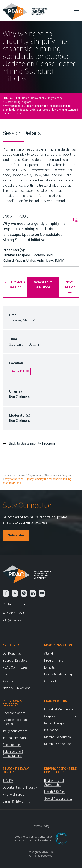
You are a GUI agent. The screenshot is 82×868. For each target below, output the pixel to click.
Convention (38, 98)
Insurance (51, 730)
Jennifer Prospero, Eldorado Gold (28, 255)
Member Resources (58, 737)
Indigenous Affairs (15, 731)
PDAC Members (56, 701)
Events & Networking (58, 674)
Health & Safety (54, 792)
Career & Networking (16, 801)
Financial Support (14, 795)
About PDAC (12, 645)
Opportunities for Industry (20, 787)
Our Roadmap (12, 653)
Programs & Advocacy (12, 703)
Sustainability (12, 745)
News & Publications (17, 688)
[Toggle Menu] (76, 10)
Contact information (16, 604)
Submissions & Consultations (13, 754)
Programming (55, 98)
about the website (40, 840)
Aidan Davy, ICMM (51, 260)
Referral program (56, 723)
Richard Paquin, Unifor (19, 260)
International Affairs (16, 738)
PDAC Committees (15, 667)
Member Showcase (57, 744)
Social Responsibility (58, 799)
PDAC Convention (58, 645)
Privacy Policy (41, 826)
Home (26, 98)
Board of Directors (15, 661)
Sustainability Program (18, 102)
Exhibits (49, 667)
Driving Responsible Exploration (60, 771)
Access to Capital (14, 713)
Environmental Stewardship (54, 783)
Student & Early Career (16, 771)
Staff (6, 674)
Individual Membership (59, 709)
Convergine (45, 837)
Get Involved (52, 681)
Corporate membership (60, 716)
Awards (8, 681)
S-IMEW (8, 781)
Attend (49, 653)
